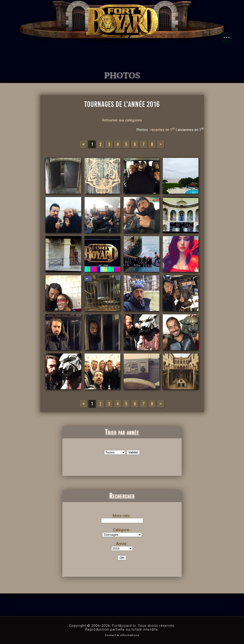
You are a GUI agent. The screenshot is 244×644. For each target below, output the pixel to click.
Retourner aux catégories (122, 120)
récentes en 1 (163, 130)
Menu (229, 35)
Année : (122, 544)
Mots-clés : (122, 516)
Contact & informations (122, 635)
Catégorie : (122, 530)
